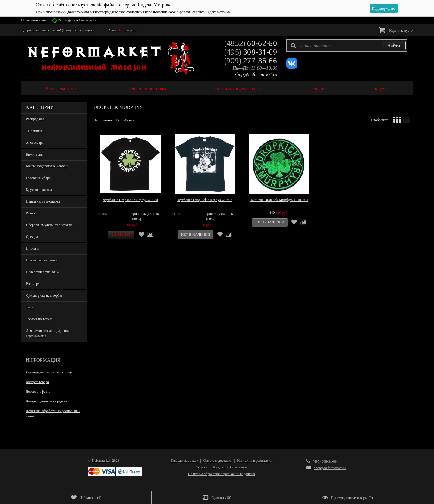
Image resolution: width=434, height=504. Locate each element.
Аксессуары (35, 143)
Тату (29, 307)
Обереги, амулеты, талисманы (49, 225)
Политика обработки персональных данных (53, 414)
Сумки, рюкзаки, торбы (44, 295)
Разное (31, 213)
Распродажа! (36, 119)
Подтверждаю (384, 8)
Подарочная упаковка (42, 272)
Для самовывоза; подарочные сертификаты (49, 333)
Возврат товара (37, 382)
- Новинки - (35, 131)
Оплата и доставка (148, 88)
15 (117, 120)
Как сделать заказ (63, 88)
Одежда (32, 237)
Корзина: (396, 30)
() (86, 498)
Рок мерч (33, 284)
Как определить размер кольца (49, 372)
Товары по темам (39, 319)
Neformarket (101, 461)
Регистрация (83, 30)
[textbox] (347, 46)
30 (122, 120)
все (132, 120)
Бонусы (381, 88)
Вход (67, 30)
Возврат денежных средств (46, 401)
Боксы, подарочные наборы (47, 166)
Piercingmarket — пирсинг (78, 20)
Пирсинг (33, 248)
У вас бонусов (123, 30)
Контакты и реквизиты (238, 88)
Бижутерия (34, 154)
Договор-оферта (38, 392)
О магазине (239, 467)
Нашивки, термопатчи (43, 201)
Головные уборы (39, 178)
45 (126, 120)
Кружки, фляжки (39, 190)
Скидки (317, 88)
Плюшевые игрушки (42, 260)
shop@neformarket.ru (256, 74)
